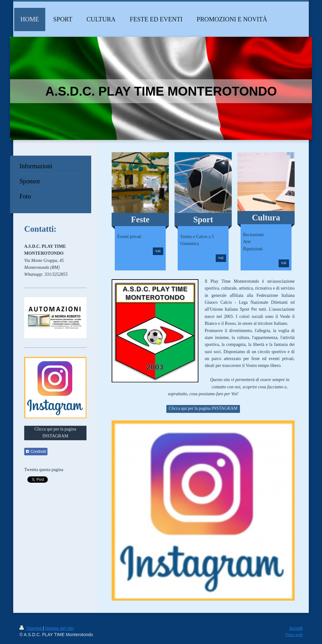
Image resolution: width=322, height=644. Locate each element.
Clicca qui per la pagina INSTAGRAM (203, 408)
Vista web (294, 635)
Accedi (296, 628)
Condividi (36, 452)
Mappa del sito (60, 628)
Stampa (31, 628)
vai (158, 251)
